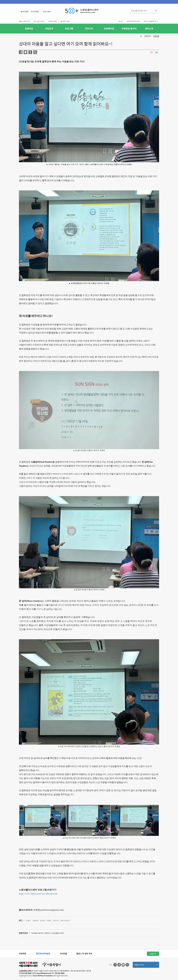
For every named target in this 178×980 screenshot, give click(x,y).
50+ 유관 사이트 (39, 21)
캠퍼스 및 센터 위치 (84, 954)
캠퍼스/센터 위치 (24, 21)
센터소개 (149, 28)
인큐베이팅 (109, 28)
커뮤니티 (89, 28)
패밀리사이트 (146, 966)
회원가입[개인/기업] (133, 21)
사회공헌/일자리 (129, 28)
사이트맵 (63, 954)
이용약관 (23, 954)
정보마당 (156, 36)
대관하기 (153, 954)
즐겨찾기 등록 (65, 21)
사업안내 (49, 28)
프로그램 (69, 28)
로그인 (121, 21)
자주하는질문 (53, 21)
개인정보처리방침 (43, 954)
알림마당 (29, 28)
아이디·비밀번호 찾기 (151, 21)
